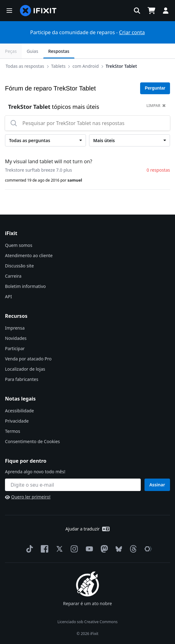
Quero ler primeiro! (28, 497)
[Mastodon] (103, 549)
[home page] (38, 11)
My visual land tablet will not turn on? (49, 161)
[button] (9, 11)
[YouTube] (88, 549)
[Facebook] (43, 549)
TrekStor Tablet (121, 66)
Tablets (58, 66)
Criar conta (132, 32)
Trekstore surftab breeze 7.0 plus (38, 170)
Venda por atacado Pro (28, 359)
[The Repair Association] (147, 549)
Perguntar (155, 88)
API (8, 297)
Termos (13, 431)
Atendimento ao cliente (29, 255)
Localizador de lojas (25, 369)
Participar (15, 348)
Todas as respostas (25, 66)
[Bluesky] (118, 549)
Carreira (13, 276)
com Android (86, 66)
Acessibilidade (19, 411)
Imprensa (15, 328)
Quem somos (19, 245)
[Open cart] (151, 11)
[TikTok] (28, 549)
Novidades (16, 338)
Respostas (59, 51)
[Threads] (132, 549)
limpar (156, 106)
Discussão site (19, 266)
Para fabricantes (22, 379)
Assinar (157, 485)
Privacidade (17, 421)
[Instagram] (73, 549)
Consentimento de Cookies (32, 441)
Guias (33, 51)
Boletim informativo (25, 286)
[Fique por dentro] (73, 485)
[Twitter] (58, 549)
